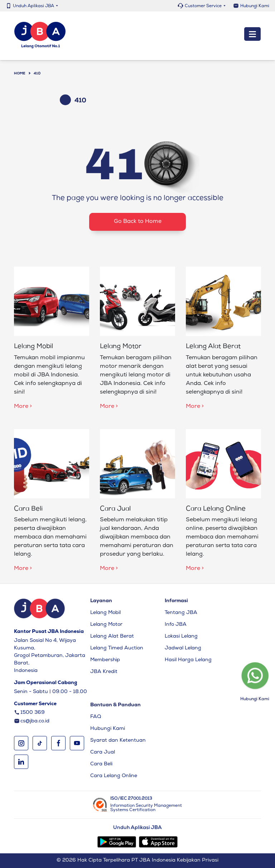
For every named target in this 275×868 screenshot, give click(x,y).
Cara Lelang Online (114, 776)
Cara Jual (103, 752)
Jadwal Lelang (183, 648)
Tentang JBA (181, 613)
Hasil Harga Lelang (188, 660)
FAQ (96, 717)
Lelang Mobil (105, 613)
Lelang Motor (106, 625)
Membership (105, 660)
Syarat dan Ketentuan (118, 741)
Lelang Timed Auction (117, 648)
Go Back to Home (138, 222)
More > (23, 407)
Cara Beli (101, 764)
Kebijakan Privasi (198, 860)
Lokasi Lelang (181, 637)
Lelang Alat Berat (112, 637)
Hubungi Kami (255, 6)
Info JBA (176, 625)
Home (20, 74)
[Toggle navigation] (252, 34)
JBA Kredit (104, 672)
